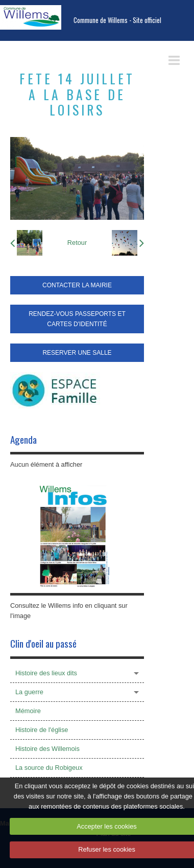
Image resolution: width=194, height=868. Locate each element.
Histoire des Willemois (47, 749)
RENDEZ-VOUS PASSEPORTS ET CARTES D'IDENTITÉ (77, 319)
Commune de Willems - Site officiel (117, 20)
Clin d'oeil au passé (43, 643)
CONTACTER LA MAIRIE (77, 285)
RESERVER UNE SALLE (77, 353)
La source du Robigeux (49, 768)
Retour (77, 243)
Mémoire (28, 711)
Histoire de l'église (42, 730)
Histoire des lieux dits (46, 673)
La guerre (29, 692)
